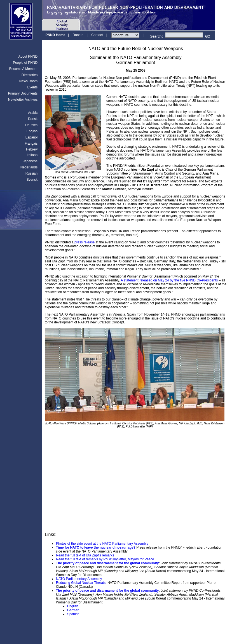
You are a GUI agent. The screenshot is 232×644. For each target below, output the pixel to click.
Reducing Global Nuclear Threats (81, 583)
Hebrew (32, 149)
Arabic (33, 113)
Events (32, 87)
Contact (97, 35)
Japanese (30, 161)
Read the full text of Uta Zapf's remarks (85, 555)
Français (31, 144)
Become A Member (23, 69)
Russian (31, 173)
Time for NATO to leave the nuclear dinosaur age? (96, 547)
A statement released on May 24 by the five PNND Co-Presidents (169, 280)
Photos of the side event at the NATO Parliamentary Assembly (102, 544)
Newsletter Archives (23, 100)
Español (31, 137)
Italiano (32, 155)
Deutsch (31, 125)
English (32, 131)
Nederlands (29, 167)
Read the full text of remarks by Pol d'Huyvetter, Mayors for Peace (105, 559)
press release (85, 242)
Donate (78, 35)
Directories (30, 75)
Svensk (32, 180)
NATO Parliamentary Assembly (79, 579)
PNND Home (55, 35)
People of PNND (25, 63)
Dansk (33, 119)
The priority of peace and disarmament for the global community (107, 563)
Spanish (73, 614)
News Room (28, 81)
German (73, 610)
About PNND (28, 57)
